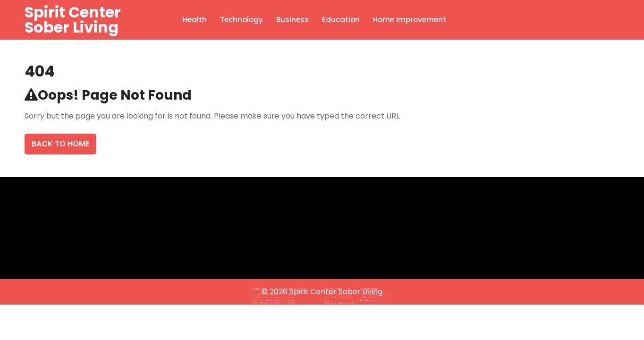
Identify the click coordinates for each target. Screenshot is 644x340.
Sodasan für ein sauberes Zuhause (335, 299)
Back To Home (60, 144)
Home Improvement (410, 20)
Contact (298, 299)
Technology (241, 20)
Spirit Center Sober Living (73, 20)
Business (292, 20)
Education (341, 20)
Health (195, 20)
